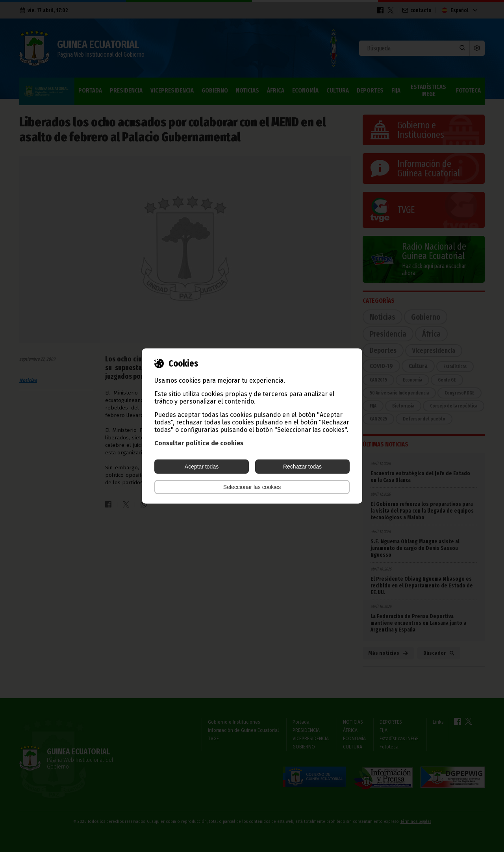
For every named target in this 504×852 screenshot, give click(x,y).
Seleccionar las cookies (252, 487)
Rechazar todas (302, 467)
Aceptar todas (202, 467)
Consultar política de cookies (199, 443)
